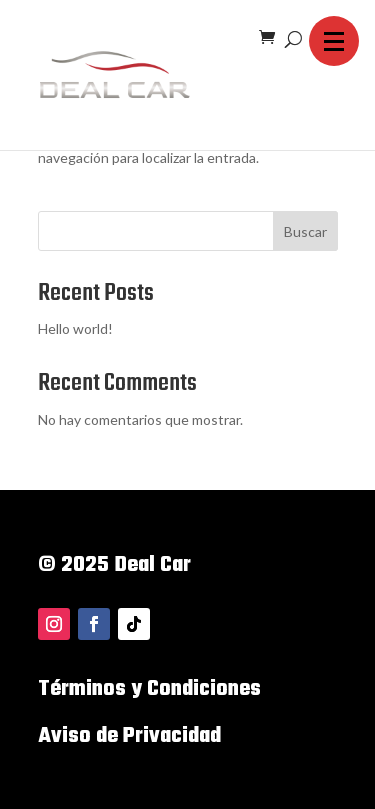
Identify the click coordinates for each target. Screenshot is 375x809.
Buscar (305, 231)
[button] (334, 41)
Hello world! (75, 328)
